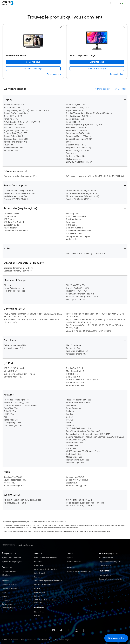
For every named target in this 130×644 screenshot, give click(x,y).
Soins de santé (40, 573)
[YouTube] (54, 630)
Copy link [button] (120, 89)
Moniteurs (6, 596)
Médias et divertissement (43, 585)
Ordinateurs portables (10, 585)
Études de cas (39, 612)
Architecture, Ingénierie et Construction (48, 581)
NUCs (4, 592)
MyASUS (70, 558)
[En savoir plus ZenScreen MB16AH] (54, 74)
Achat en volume (105, 575)
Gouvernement (40, 592)
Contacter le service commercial (110, 579)
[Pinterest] (84, 630)
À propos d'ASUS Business (12, 558)
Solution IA (38, 596)
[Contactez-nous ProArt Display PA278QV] (97, 62)
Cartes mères (7, 604)
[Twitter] (61, 630)
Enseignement (39, 565)
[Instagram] (77, 630)
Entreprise (38, 562)
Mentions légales (45, 640)
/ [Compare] (29, 545)
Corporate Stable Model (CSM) (110, 562)
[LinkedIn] (46, 630)
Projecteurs (6, 600)
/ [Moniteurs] (21, 545)
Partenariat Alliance (9, 571)
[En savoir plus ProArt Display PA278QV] (117, 74)
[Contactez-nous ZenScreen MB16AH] (33, 62)
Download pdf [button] (102, 89)
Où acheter (6, 575)
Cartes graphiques (9, 608)
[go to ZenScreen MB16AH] (33, 41)
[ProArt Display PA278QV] (97, 55)
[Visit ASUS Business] (9, 545)
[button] (116, 3)
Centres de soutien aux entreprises (79, 571)
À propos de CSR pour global (12, 562)
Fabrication (38, 577)
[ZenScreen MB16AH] (33, 55)
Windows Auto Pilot (74, 562)
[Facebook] (69, 630)
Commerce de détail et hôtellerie (46, 569)
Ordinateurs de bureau (10, 589)
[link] (33, 69)
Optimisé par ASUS (106, 565)
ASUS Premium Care (106, 558)
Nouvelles (38, 616)
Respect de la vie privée (63, 640)
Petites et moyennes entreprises (46, 558)
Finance (37, 588)
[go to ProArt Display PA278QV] (97, 41)
